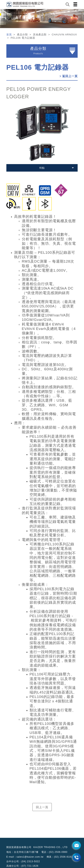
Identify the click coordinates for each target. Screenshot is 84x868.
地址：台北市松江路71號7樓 (22, 852)
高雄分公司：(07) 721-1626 (22, 866)
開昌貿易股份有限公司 (19, 847)
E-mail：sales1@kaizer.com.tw (25, 857)
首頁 (10, 35)
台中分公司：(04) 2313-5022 (23, 861)
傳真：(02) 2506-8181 (60, 857)
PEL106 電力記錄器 (38, 67)
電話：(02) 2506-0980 (54, 852)
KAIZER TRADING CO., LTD (50, 847)
